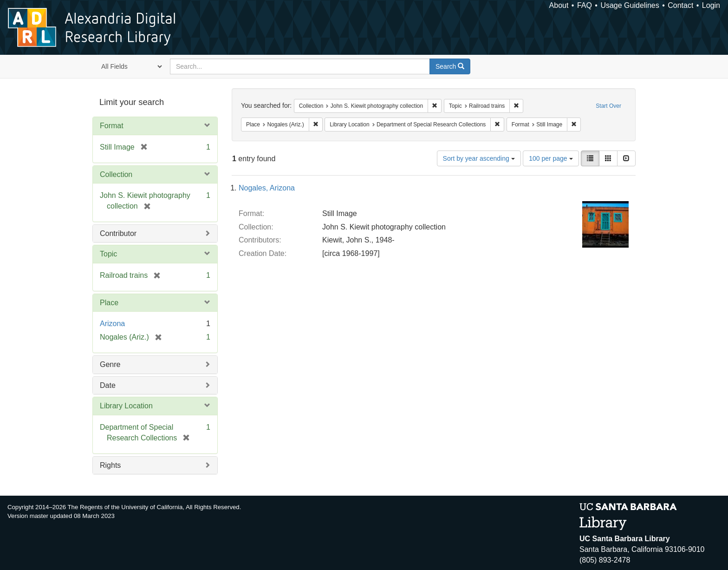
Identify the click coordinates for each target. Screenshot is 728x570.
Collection (116, 174)
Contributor (118, 233)
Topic (108, 254)
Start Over (608, 106)
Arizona (112, 324)
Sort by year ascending (479, 158)
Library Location (126, 406)
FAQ (585, 5)
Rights (110, 465)
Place (109, 303)
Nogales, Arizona (267, 188)
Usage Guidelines (630, 5)
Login (711, 5)
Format (112, 126)
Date (108, 385)
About (559, 5)
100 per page (551, 158)
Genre (110, 364)
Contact (680, 5)
